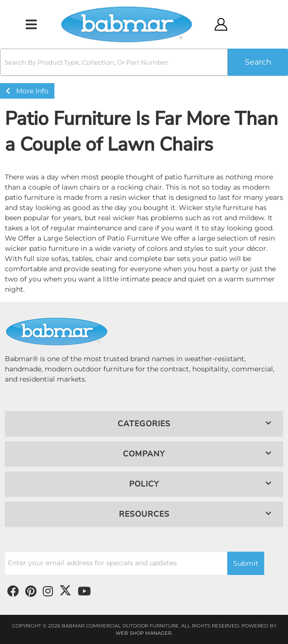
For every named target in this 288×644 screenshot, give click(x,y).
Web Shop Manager (144, 633)
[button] (144, 62)
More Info (27, 91)
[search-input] (114, 62)
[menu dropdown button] (31, 24)
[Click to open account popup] (221, 24)
